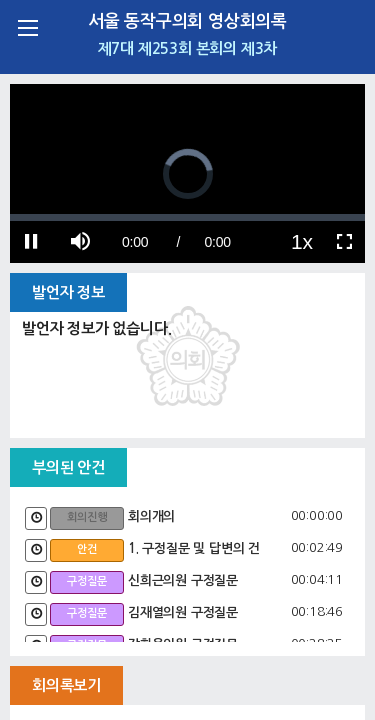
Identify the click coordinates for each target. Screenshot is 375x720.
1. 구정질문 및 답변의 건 (194, 548)
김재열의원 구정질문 (183, 612)
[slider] (187, 217)
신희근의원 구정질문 (183, 580)
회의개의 (151, 516)
